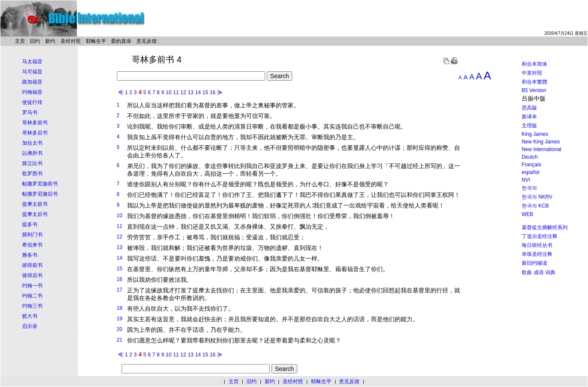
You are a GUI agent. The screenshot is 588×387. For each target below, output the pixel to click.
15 (205, 93)
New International (541, 149)
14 (198, 93)
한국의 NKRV (537, 197)
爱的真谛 (121, 41)
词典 (550, 272)
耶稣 (317, 269)
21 (120, 340)
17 (120, 290)
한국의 (529, 188)
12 (183, 93)
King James (535, 134)
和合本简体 (534, 64)
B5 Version (534, 90)
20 (120, 329)
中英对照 (532, 73)
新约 (50, 41)
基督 (204, 105)
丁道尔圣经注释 (540, 236)
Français (531, 165)
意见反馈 (147, 41)
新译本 (529, 117)
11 (176, 93)
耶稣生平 (96, 41)
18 (120, 308)
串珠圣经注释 (537, 254)
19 (120, 319)
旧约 (35, 41)
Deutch (530, 157)
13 (191, 93)
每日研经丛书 (537, 245)
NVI (526, 180)
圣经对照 (71, 41)
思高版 (529, 108)
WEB (527, 214)
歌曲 (527, 272)
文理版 (529, 126)
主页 (20, 41)
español (531, 172)
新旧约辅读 (534, 263)
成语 (539, 272)
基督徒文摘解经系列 (545, 227)
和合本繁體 (534, 82)
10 (168, 93)
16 (213, 93)
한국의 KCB (535, 206)
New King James (541, 142)
